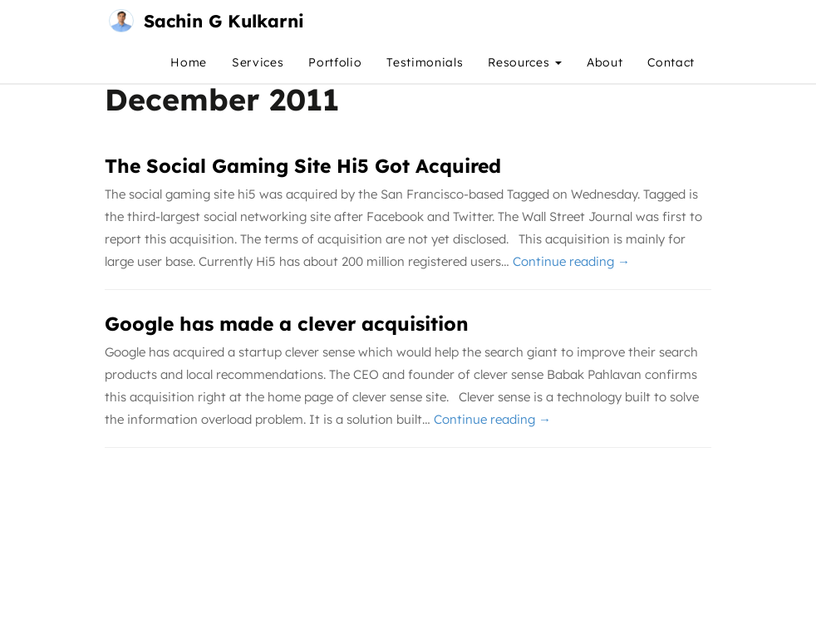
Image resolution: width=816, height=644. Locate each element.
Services (258, 62)
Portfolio (335, 62)
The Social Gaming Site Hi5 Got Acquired (303, 166)
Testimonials (425, 62)
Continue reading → (571, 261)
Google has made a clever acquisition (287, 324)
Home (189, 62)
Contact (671, 62)
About (605, 62)
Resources (525, 62)
